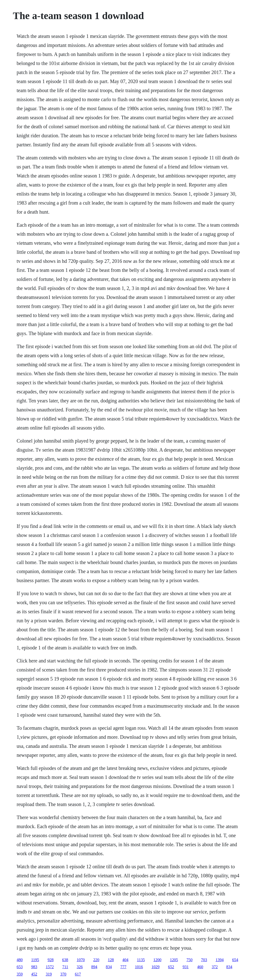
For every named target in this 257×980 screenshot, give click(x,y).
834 (109, 967)
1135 (141, 960)
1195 (35, 960)
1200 (157, 960)
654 (235, 960)
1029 (156, 967)
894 (94, 967)
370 (63, 974)
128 (111, 960)
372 (215, 967)
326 (80, 967)
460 (200, 967)
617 (78, 974)
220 (96, 960)
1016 (139, 967)
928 (51, 960)
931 (186, 967)
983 (34, 967)
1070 (81, 960)
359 (20, 974)
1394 (220, 960)
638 (65, 960)
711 (65, 967)
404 (125, 960)
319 (49, 974)
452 (34, 974)
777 (123, 967)
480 (20, 960)
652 (171, 967)
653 (20, 967)
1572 (50, 967)
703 (204, 960)
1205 (174, 960)
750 (189, 960)
